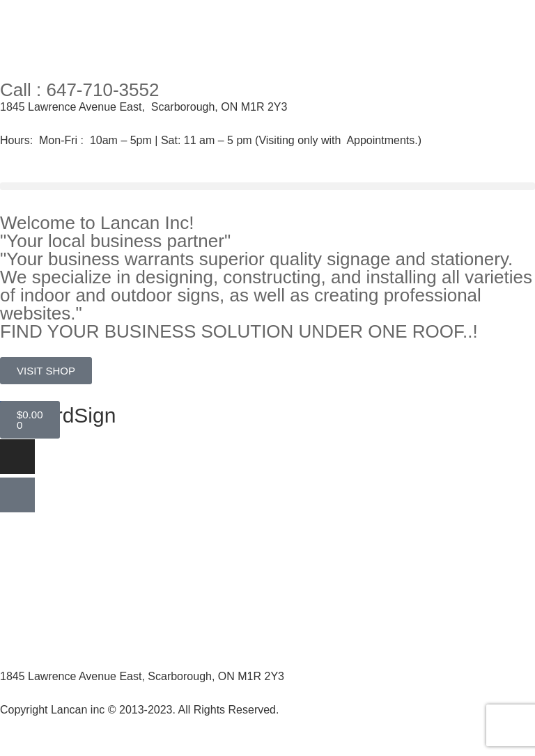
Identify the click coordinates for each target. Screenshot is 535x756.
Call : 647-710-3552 (79, 90)
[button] (267, 186)
